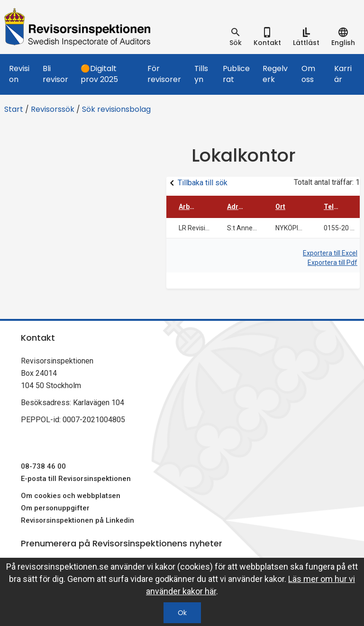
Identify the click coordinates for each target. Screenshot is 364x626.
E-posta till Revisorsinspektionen (76, 479)
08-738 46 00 (43, 466)
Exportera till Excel (330, 253)
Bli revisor (55, 74)
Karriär (343, 74)
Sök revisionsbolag (116, 109)
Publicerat (236, 74)
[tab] (236, 37)
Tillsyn (201, 74)
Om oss (308, 74)
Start (14, 109)
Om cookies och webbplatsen (71, 496)
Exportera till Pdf (332, 263)
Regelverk (275, 74)
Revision (19, 74)
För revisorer (164, 74)
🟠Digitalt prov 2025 (99, 74)
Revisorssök (53, 109)
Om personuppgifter (55, 508)
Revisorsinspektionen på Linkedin (77, 520)
